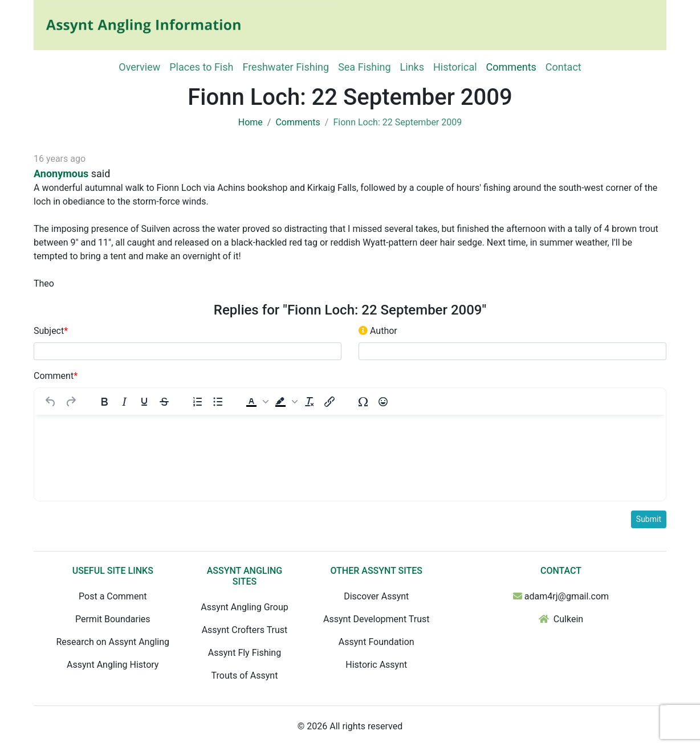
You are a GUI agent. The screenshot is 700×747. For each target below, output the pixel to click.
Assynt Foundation (377, 642)
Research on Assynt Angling (113, 642)
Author (378, 331)
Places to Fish (201, 67)
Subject (51, 331)
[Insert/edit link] (329, 402)
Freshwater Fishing (286, 67)
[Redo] (71, 402)
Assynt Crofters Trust (245, 630)
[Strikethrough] (164, 402)
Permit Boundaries (113, 619)
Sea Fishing (364, 67)
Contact (563, 67)
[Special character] (363, 402)
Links (412, 67)
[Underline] (144, 402)
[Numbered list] (198, 402)
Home (251, 122)
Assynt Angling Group (244, 607)
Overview (139, 67)
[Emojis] (383, 402)
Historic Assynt (376, 665)
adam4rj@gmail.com (567, 596)
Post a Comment (113, 596)
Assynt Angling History (113, 665)
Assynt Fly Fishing (245, 653)
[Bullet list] (218, 402)
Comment (56, 376)
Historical (455, 67)
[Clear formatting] (310, 402)
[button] (256, 402)
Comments (511, 67)
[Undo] (51, 402)
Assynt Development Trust (377, 619)
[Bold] (104, 402)
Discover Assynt (376, 596)
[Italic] (124, 402)
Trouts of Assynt (245, 675)
